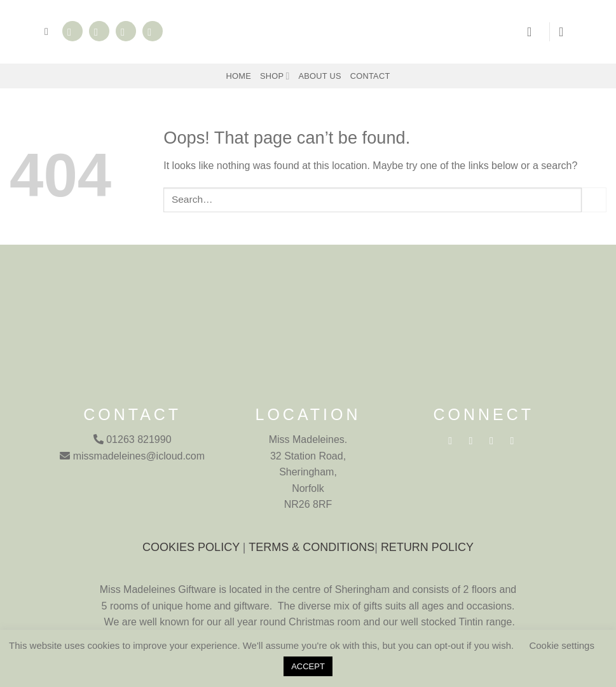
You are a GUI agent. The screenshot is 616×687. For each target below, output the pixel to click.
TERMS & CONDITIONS (311, 547)
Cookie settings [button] (562, 645)
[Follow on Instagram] (99, 31)
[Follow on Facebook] (72, 31)
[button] (50, 31)
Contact (370, 76)
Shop (275, 76)
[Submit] (594, 200)
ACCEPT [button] (308, 666)
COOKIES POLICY (191, 547)
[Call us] (153, 31)
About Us (320, 76)
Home (239, 76)
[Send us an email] (126, 31)
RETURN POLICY (427, 547)
